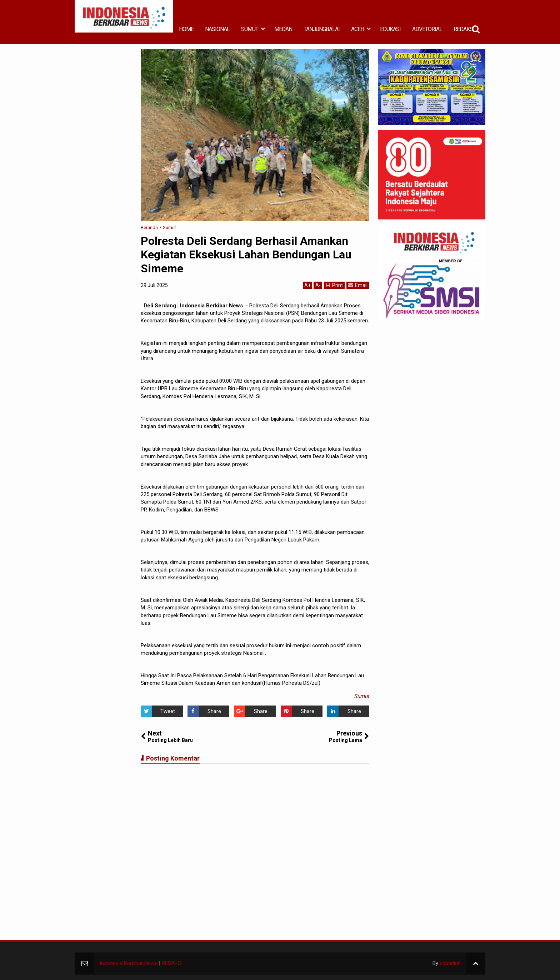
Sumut (362, 696)
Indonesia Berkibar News (129, 963)
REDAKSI (464, 29)
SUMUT (250, 29)
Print (334, 285)
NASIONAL (217, 29)
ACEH (357, 29)
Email (358, 285)
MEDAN (283, 29)
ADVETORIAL (427, 29)
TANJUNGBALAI (322, 29)
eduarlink (450, 963)
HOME (186, 29)
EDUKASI (390, 29)
